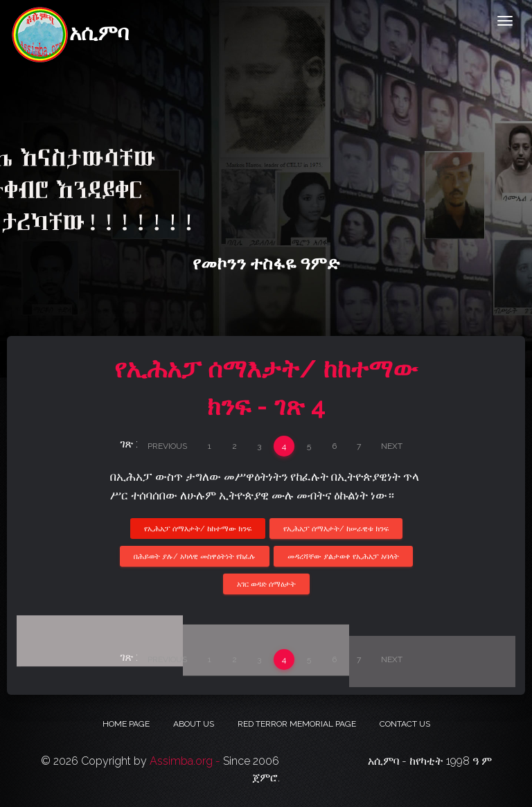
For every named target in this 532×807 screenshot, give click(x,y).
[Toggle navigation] (505, 21)
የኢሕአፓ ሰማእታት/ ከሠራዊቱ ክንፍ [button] (336, 528)
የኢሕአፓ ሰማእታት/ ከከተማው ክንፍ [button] (198, 528)
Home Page (126, 724)
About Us (194, 724)
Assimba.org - (186, 761)
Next (392, 446)
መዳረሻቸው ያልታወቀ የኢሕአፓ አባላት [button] (343, 557)
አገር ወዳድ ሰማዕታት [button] (266, 584)
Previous (167, 446)
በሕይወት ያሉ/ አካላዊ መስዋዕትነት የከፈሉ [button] (195, 557)
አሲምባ (70, 23)
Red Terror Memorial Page (297, 724)
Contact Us (405, 724)
